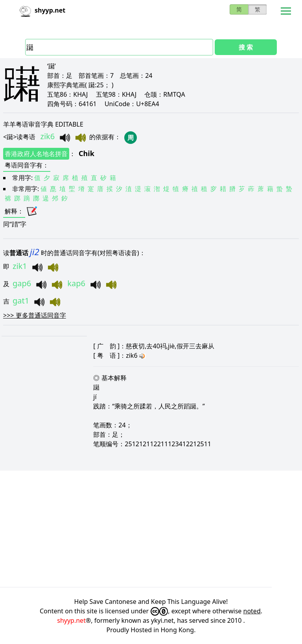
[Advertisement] (151, 529)
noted (252, 611)
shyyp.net (71, 620)
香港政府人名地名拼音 (36, 154)
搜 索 (246, 47)
